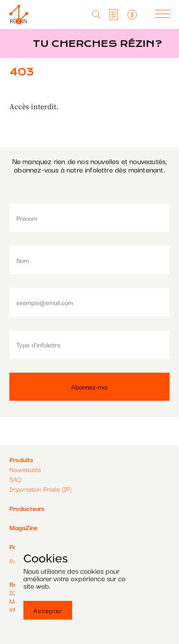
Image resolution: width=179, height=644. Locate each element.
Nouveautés (25, 469)
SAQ (15, 479)
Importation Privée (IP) (41, 489)
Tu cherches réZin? (97, 44)
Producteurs (27, 508)
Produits (21, 459)
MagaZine (23, 527)
